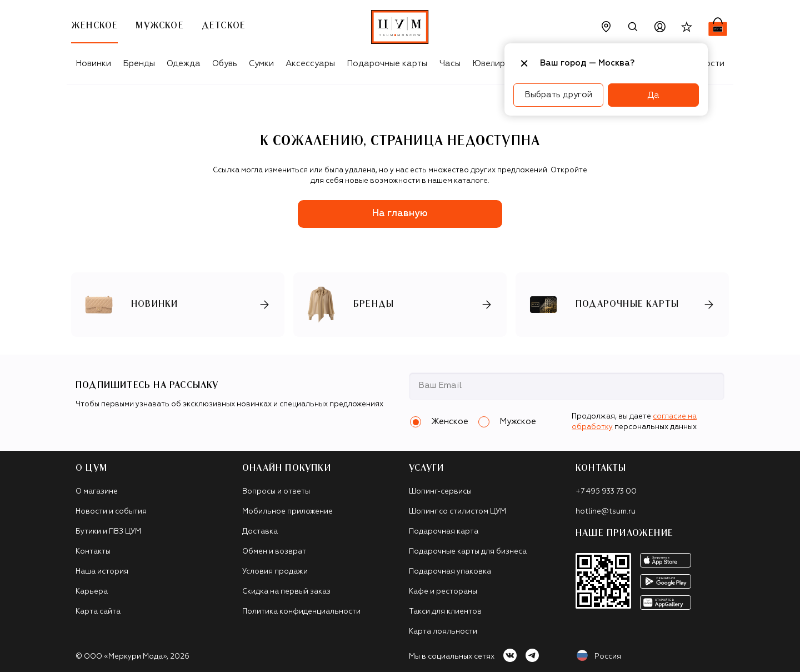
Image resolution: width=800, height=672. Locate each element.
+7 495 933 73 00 (606, 492)
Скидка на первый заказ (286, 592)
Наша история (102, 572)
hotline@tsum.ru (606, 512)
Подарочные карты (387, 64)
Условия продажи (275, 572)
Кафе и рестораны (443, 592)
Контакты (93, 552)
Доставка (260, 532)
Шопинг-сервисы (440, 492)
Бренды (139, 64)
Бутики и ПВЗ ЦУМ (108, 532)
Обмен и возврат (274, 552)
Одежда (184, 64)
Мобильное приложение (287, 512)
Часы (450, 64)
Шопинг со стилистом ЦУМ (457, 512)
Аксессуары (310, 64)
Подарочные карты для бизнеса (468, 552)
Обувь (225, 64)
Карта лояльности (443, 632)
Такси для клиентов (445, 612)
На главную (400, 214)
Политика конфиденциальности (301, 612)
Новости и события (111, 512)
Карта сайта (98, 612)
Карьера (92, 592)
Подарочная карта (444, 532)
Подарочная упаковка (450, 572)
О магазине (97, 492)
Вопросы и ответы (276, 492)
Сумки (261, 64)
